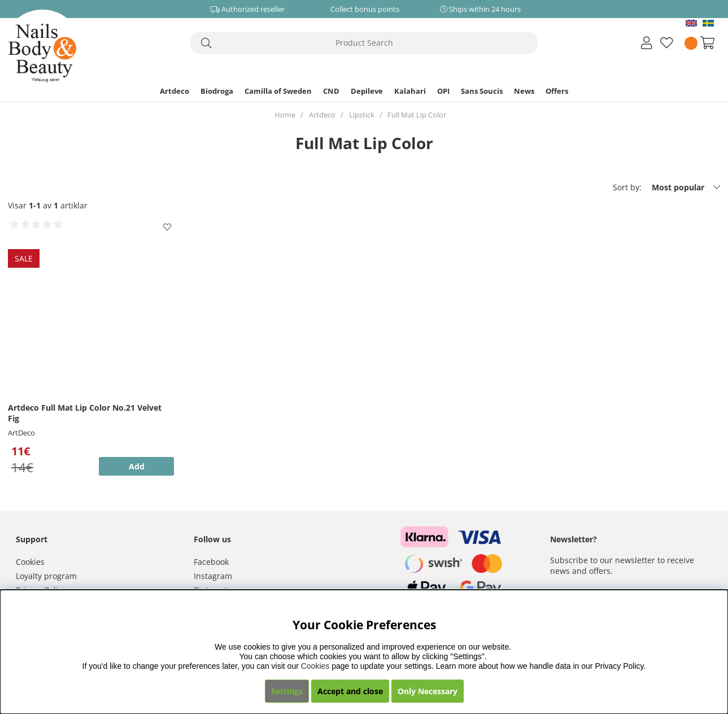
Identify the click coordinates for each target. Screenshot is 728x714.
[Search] (364, 43)
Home (285, 115)
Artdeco (175, 91)
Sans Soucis (482, 91)
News (524, 91)
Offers (557, 91)
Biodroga (217, 91)
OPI (443, 91)
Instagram (213, 576)
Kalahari (410, 91)
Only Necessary (428, 691)
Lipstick (362, 115)
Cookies (30, 562)
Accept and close (350, 691)
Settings (287, 691)
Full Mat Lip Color (417, 115)
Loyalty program (46, 576)
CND (331, 91)
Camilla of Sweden (278, 91)
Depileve (367, 91)
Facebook (211, 562)
